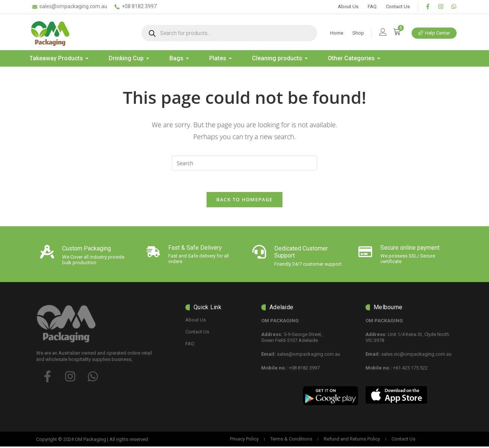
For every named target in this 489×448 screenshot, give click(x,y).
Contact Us (398, 7)
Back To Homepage (244, 201)
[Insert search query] (244, 163)
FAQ (372, 7)
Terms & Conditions (291, 440)
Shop (358, 33)
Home (337, 33)
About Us (348, 7)
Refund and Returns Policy (352, 440)
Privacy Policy (244, 440)
